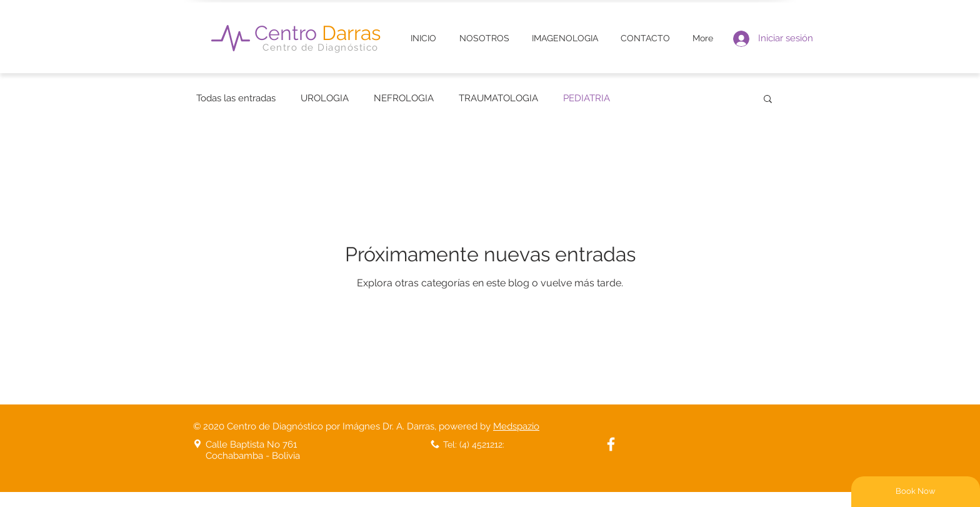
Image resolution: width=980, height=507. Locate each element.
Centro (317, 33)
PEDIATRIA (587, 98)
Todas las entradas (236, 98)
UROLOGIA (325, 98)
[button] (768, 100)
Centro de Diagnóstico (321, 48)
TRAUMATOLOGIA (498, 98)
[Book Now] (916, 492)
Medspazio (516, 426)
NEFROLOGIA (404, 98)
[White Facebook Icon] (611, 444)
